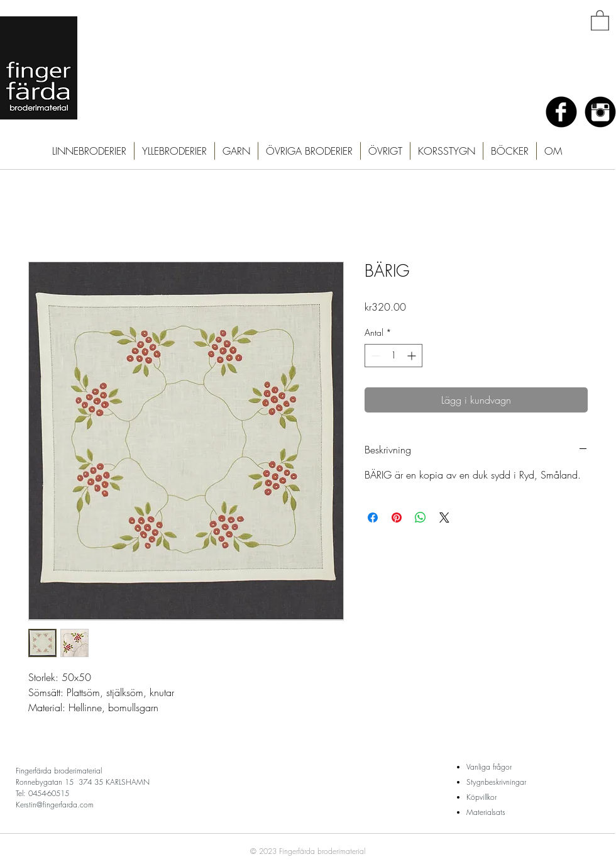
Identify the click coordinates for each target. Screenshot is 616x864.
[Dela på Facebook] (373, 518)
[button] (600, 20)
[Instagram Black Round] (600, 112)
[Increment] (413, 356)
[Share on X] (444, 518)
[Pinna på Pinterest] (397, 518)
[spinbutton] (393, 356)
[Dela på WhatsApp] (421, 518)
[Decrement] (374, 356)
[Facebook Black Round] (561, 112)
